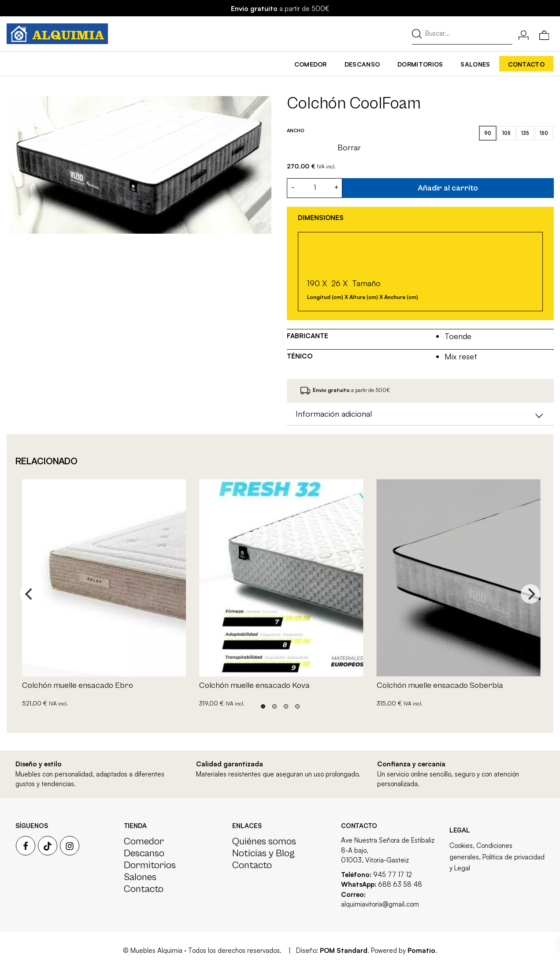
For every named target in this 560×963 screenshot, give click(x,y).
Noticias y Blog (263, 853)
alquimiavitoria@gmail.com (380, 904)
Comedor (144, 841)
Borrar (349, 147)
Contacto (144, 889)
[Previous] (30, 594)
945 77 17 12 (393, 875)
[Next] (530, 594)
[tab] (420, 414)
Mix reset (460, 356)
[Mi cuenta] (524, 34)
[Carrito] (544, 34)
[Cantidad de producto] (315, 188)
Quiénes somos (264, 841)
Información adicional (420, 415)
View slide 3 (286, 706)
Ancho (296, 131)
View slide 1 (263, 706)
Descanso (144, 853)
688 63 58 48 (400, 884)
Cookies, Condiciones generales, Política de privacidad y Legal (497, 857)
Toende (458, 336)
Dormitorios (150, 865)
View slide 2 (274, 706)
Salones (140, 877)
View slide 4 (297, 706)
